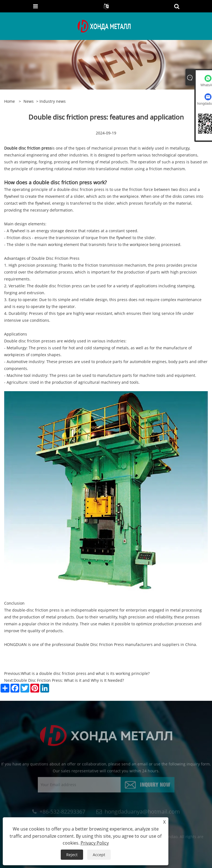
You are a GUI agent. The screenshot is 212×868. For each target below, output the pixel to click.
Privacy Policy (95, 843)
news (29, 101)
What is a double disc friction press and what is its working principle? (85, 673)
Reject (72, 855)
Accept (99, 855)
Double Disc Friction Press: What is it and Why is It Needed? (69, 680)
